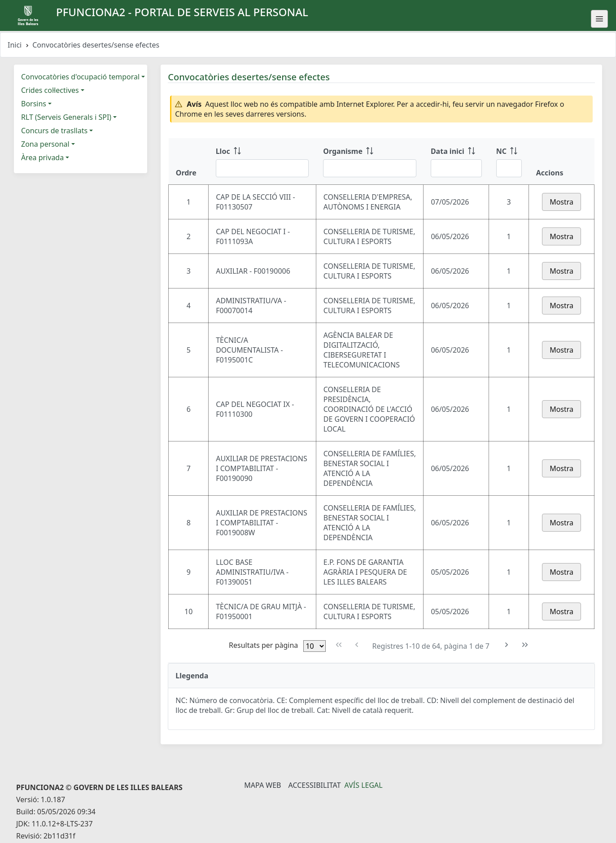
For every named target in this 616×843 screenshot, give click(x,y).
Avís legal (364, 785)
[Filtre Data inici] (456, 168)
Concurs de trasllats (54, 131)
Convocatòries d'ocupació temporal (80, 77)
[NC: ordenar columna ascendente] (509, 162)
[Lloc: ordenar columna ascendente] (262, 162)
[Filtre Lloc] (262, 168)
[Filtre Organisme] (370, 168)
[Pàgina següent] (507, 645)
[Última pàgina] (525, 645)
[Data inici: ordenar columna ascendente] (456, 162)
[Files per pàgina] (315, 646)
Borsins (34, 104)
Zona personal (45, 144)
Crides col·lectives (50, 90)
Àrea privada (42, 157)
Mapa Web (262, 785)
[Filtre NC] (509, 168)
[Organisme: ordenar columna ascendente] (370, 162)
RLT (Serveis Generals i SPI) (66, 117)
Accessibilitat (314, 785)
